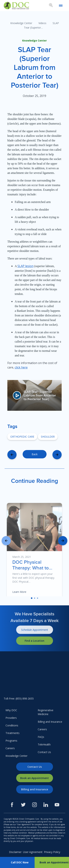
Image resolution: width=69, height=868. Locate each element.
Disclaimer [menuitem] (15, 852)
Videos (42, 23)
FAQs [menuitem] (41, 737)
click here (21, 367)
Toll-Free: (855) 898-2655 (19, 698)
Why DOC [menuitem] (11, 710)
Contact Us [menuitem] (44, 752)
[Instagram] (34, 805)
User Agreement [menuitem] (33, 852)
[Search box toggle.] (51, 6)
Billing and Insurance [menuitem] (50, 722)
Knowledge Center (21, 23)
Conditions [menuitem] (12, 725)
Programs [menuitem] (11, 741)
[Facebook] (12, 805)
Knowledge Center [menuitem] (16, 756)
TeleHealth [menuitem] (44, 744)
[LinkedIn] (46, 805)
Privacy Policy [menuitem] (52, 852)
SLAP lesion (25, 266)
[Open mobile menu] (61, 6)
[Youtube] (57, 805)
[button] (32, 598)
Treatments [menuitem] (13, 733)
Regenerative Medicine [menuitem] (46, 712)
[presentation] (6, 541)
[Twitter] (23, 805)
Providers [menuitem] (11, 718)
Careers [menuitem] (10, 748)
